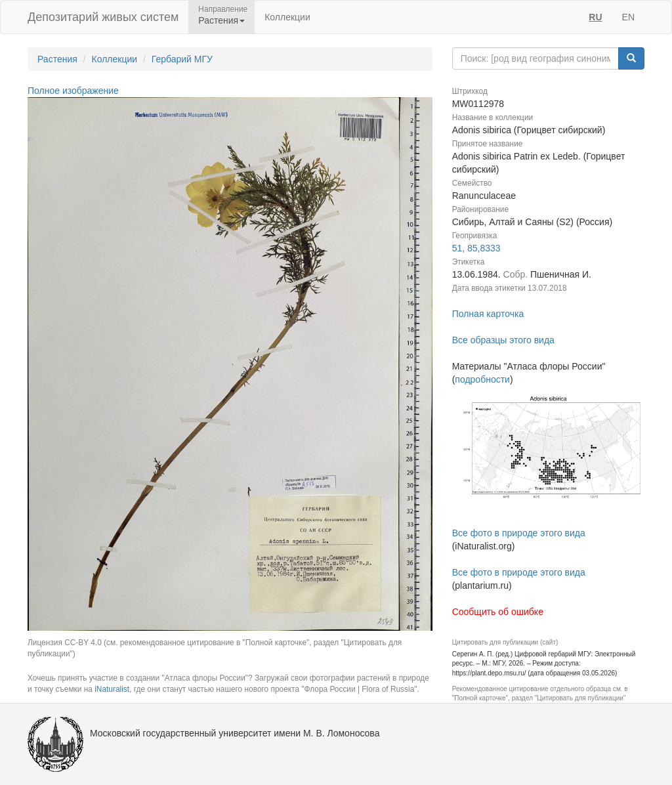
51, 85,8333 (476, 248)
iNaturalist (112, 689)
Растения (57, 59)
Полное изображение (73, 91)
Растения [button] (221, 20)
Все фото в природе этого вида (519, 533)
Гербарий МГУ (182, 59)
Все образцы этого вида (503, 340)
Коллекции (287, 17)
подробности (482, 379)
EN (628, 17)
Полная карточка (488, 314)
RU (595, 17)
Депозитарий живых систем (103, 17)
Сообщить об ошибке (498, 612)
